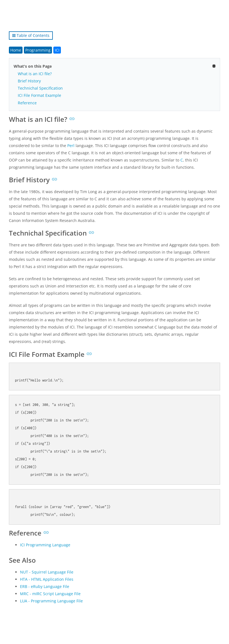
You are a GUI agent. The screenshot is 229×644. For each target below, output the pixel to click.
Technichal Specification (40, 88)
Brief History (29, 81)
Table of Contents (31, 35)
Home (16, 50)
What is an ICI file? (35, 74)
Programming (38, 50)
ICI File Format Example (39, 95)
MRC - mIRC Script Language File (50, 594)
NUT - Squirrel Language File (47, 572)
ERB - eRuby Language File (45, 586)
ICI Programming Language (45, 545)
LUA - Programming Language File (51, 601)
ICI (57, 50)
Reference (27, 103)
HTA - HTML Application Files (47, 579)
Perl (71, 146)
